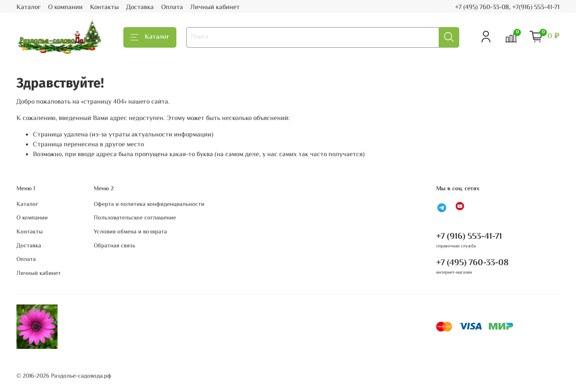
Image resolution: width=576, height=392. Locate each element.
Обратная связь (115, 246)
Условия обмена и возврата (130, 232)
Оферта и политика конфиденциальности (149, 205)
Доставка (140, 8)
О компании (65, 8)
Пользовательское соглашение (135, 218)
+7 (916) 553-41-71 (469, 237)
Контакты (104, 8)
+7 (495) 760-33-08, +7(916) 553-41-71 (507, 8)
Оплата (172, 8)
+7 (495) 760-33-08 (472, 263)
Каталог (29, 8)
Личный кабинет (215, 8)
